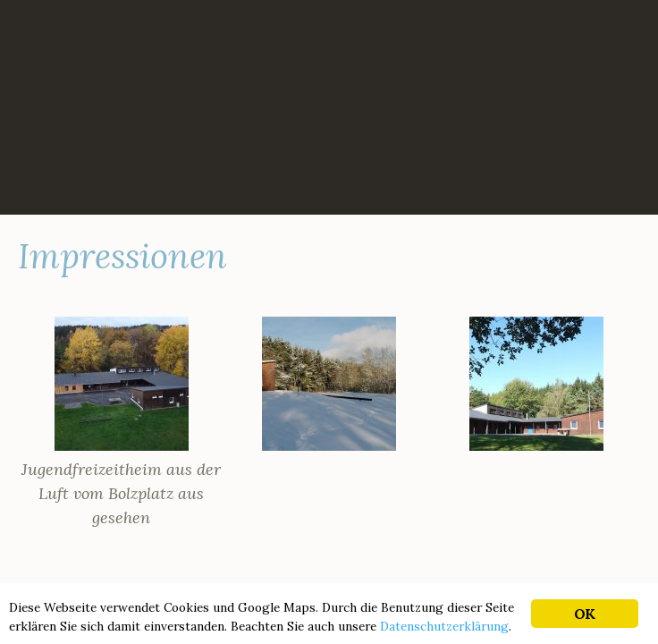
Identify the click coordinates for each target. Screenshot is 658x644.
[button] (122, 423)
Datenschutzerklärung (444, 626)
